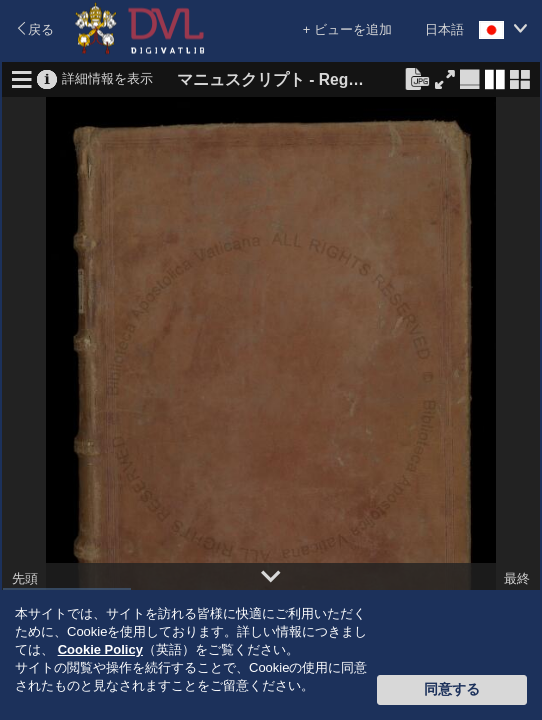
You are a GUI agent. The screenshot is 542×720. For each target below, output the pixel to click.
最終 (517, 578)
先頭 (25, 578)
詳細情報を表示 (107, 77)
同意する (452, 689)
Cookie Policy (100, 649)
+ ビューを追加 (347, 29)
